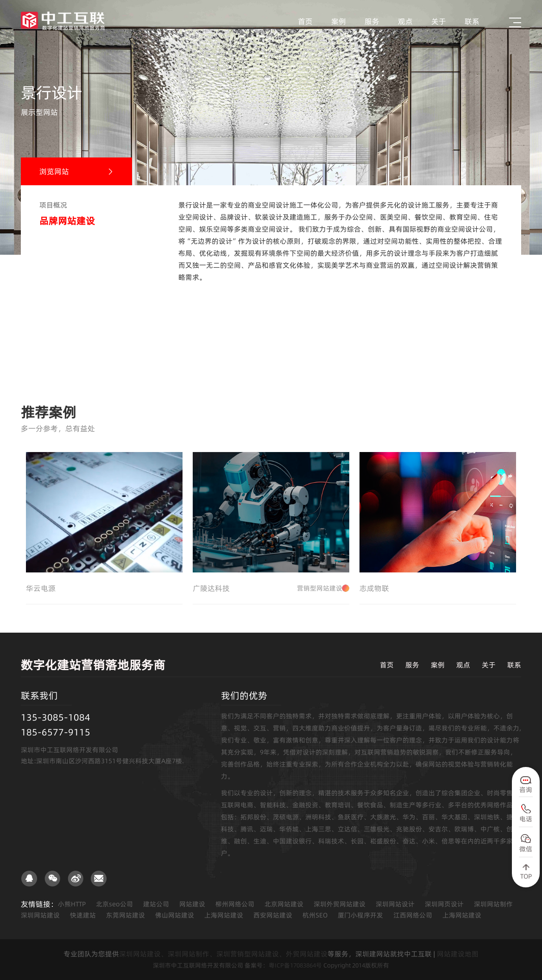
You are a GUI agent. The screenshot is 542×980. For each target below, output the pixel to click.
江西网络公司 (413, 915)
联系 (472, 21)
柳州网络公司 (235, 904)
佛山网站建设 (175, 915)
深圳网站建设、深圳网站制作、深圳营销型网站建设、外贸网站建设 (223, 954)
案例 (339, 21)
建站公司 (156, 904)
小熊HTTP (72, 904)
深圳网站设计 (395, 904)
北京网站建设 (284, 904)
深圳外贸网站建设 (340, 904)
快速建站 (83, 915)
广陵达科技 (271, 588)
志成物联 (374, 588)
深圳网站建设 (40, 915)
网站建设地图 (458, 954)
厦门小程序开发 (360, 915)
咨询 (526, 790)
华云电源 (41, 588)
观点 (405, 21)
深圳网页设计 (444, 904)
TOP (526, 876)
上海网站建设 (224, 915)
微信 (526, 849)
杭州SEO (315, 915)
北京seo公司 (114, 904)
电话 (526, 819)
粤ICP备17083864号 (295, 965)
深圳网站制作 (493, 904)
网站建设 (192, 904)
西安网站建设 (273, 915)
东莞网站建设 (126, 915)
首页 (305, 21)
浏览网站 (54, 171)
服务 (372, 21)
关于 (439, 21)
